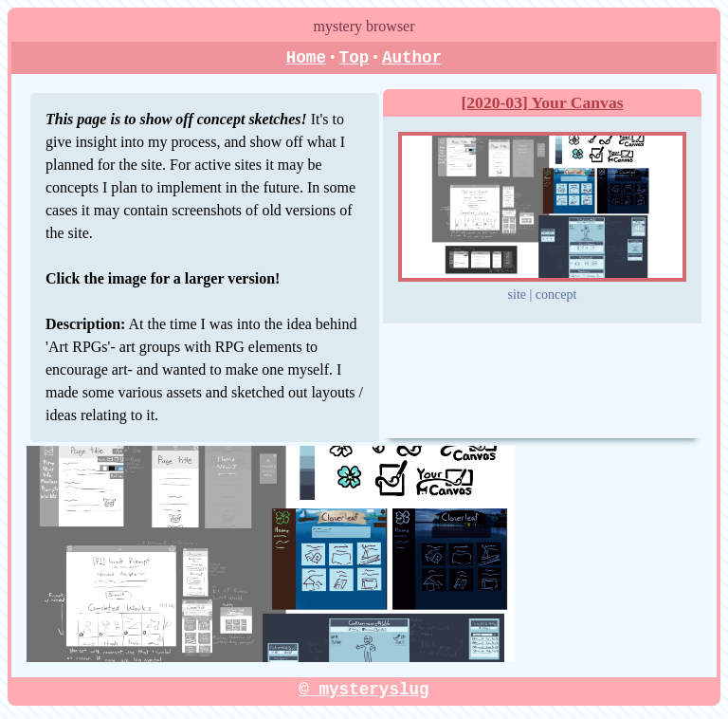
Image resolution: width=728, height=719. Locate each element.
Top (355, 58)
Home (306, 58)
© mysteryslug (364, 690)
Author (412, 58)
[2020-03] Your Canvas (542, 103)
